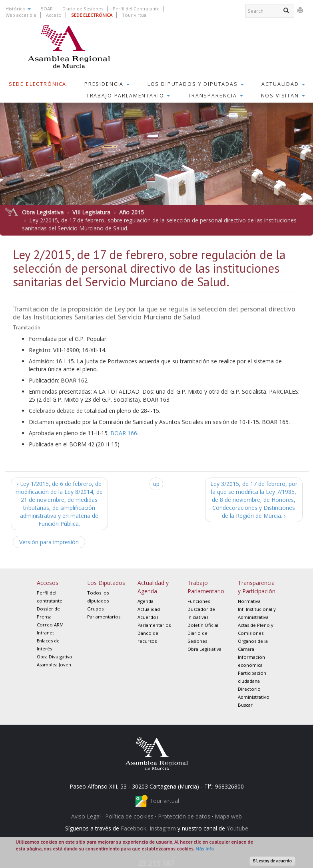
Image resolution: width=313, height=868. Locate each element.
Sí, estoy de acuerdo (272, 861)
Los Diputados (106, 583)
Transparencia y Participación (257, 587)
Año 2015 (132, 212)
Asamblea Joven (54, 665)
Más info (205, 849)
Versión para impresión (49, 542)
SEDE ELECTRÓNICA (92, 15)
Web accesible (21, 15)
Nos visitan (283, 96)
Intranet (45, 633)
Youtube (237, 828)
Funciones (199, 601)
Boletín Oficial (203, 625)
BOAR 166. (124, 433)
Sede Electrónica (38, 84)
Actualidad (283, 84)
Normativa (249, 601)
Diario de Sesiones (83, 9)
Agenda (146, 601)
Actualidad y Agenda (153, 587)
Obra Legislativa (43, 212)
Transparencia (215, 96)
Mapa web (228, 816)
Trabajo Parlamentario (128, 96)
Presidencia (107, 84)
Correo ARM (50, 625)
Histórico (18, 9)
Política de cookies (129, 816)
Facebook (134, 828)
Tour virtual (135, 15)
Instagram (163, 828)
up (156, 484)
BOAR (47, 9)
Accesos (48, 583)
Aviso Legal (86, 816)
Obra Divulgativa (54, 657)
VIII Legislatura (91, 212)
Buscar (245, 705)
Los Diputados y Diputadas (196, 84)
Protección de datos (184, 816)
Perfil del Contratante (136, 9)
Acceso (54, 15)
